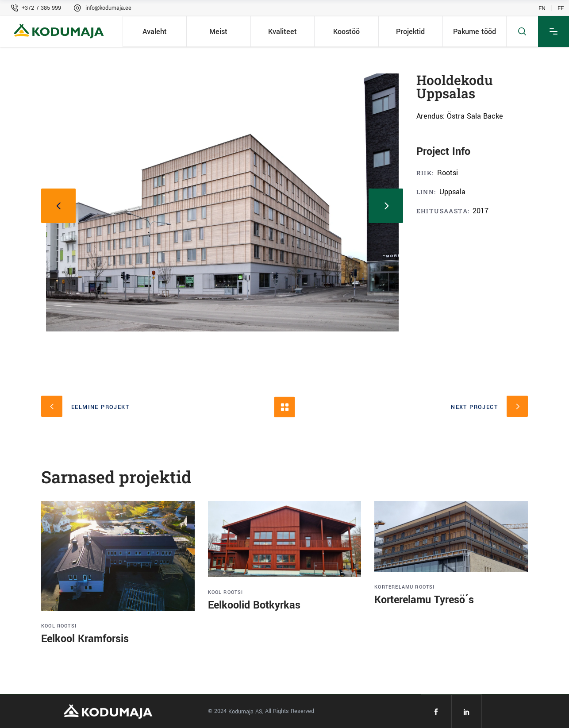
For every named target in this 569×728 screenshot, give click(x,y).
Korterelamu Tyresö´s (424, 600)
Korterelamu (394, 587)
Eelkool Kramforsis (85, 639)
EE (561, 8)
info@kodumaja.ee (108, 8)
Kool (48, 626)
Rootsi (67, 626)
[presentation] (58, 206)
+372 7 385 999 (41, 8)
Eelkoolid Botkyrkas (254, 605)
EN (542, 8)
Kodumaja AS (245, 712)
